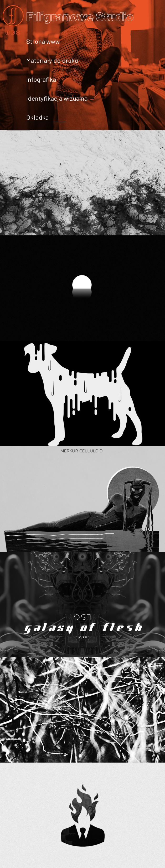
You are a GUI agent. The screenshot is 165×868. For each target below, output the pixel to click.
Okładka (37, 117)
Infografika (41, 79)
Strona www (43, 41)
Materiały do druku (52, 60)
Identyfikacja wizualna (57, 98)
